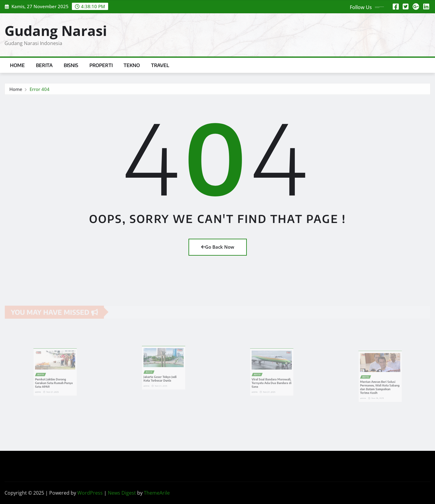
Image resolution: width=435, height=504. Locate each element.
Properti (101, 65)
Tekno (132, 65)
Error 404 (40, 90)
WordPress (90, 493)
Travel (160, 65)
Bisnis (71, 65)
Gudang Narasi (56, 31)
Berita (44, 65)
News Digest (122, 493)
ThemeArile (157, 493)
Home (18, 65)
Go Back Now (218, 247)
